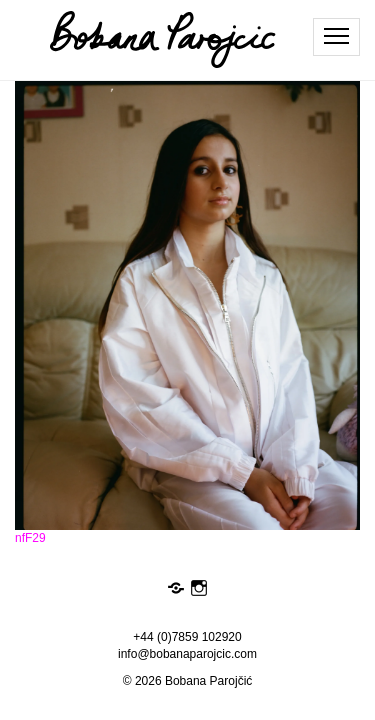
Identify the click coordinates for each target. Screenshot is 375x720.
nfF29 (30, 538)
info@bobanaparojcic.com (187, 654)
